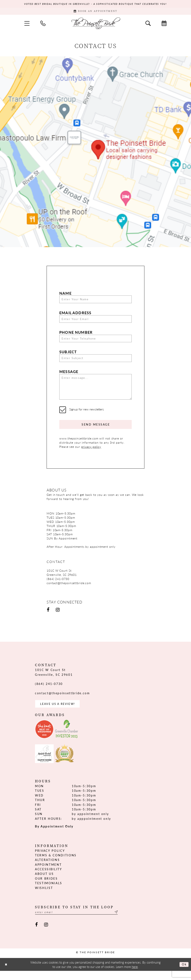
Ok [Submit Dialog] (184, 973)
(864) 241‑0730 (58, 587)
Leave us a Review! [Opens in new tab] (59, 712)
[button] (27, 24)
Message (69, 376)
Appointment (48, 873)
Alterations (47, 868)
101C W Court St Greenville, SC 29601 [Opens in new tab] (62, 580)
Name (65, 294)
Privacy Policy (50, 859)
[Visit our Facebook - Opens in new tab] (48, 618)
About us (44, 882)
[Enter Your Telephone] (95, 342)
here (135, 976)
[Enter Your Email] (95, 321)
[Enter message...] (95, 392)
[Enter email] (81, 921)
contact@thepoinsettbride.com (69, 591)
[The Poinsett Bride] (95, 24)
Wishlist (44, 896)
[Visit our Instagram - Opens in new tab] (58, 618)
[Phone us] (43, 24)
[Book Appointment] (95, 12)
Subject (68, 355)
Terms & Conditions (56, 864)
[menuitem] (27, 24)
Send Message (96, 432)
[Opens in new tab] (44, 738)
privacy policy (91, 454)
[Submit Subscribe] (124, 921)
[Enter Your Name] (95, 301)
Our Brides (46, 887)
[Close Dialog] (6, 973)
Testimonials (49, 892)
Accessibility (49, 878)
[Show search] (148, 24)
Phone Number (76, 335)
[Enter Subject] (95, 362)
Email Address (75, 315)
